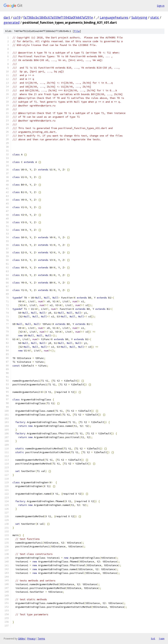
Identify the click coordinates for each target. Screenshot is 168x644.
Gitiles (22, 639)
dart (7, 17)
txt (153, 638)
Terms (41, 639)
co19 (17, 17)
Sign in (161, 6)
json (162, 638)
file (77, 31)
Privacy (31, 639)
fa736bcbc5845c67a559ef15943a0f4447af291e (58, 17)
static (155, 17)
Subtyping (139, 17)
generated (12, 22)
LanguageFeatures (114, 17)
